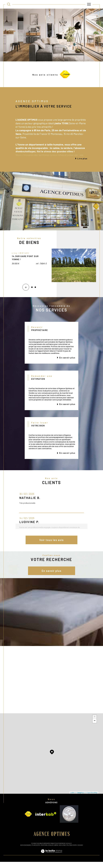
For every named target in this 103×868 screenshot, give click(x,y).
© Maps (80, 799)
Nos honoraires (25, 851)
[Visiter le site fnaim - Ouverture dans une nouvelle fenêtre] (28, 820)
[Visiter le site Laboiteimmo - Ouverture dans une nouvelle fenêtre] (51, 860)
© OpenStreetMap (92, 799)
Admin (56, 851)
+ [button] (95, 723)
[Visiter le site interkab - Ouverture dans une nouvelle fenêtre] (46, 820)
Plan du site (36, 851)
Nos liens (62, 851)
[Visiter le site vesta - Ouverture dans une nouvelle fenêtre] (69, 820)
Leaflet (72, 799)
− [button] (95, 727)
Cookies (80, 851)
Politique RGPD (71, 851)
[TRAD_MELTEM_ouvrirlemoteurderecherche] (9, 4)
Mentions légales (47, 851)
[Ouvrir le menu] (89, 4)
